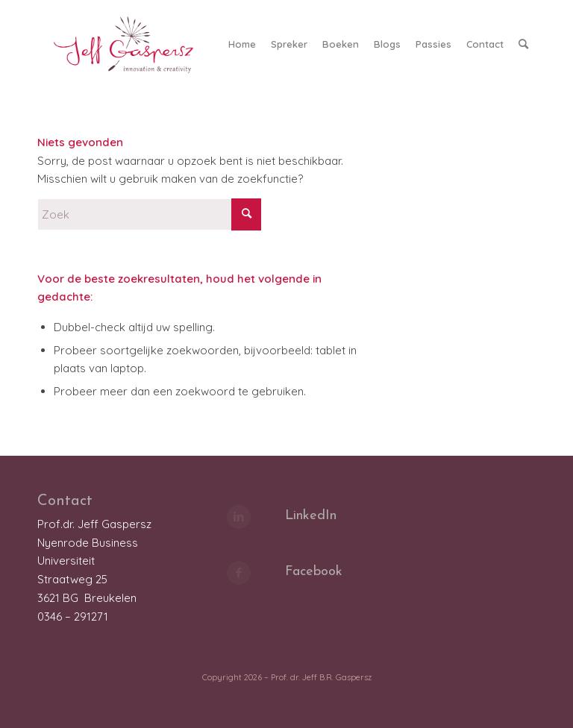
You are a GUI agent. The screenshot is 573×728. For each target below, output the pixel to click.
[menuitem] (242, 44)
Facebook (314, 572)
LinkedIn (311, 516)
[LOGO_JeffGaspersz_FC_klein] (130, 44)
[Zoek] (523, 44)
